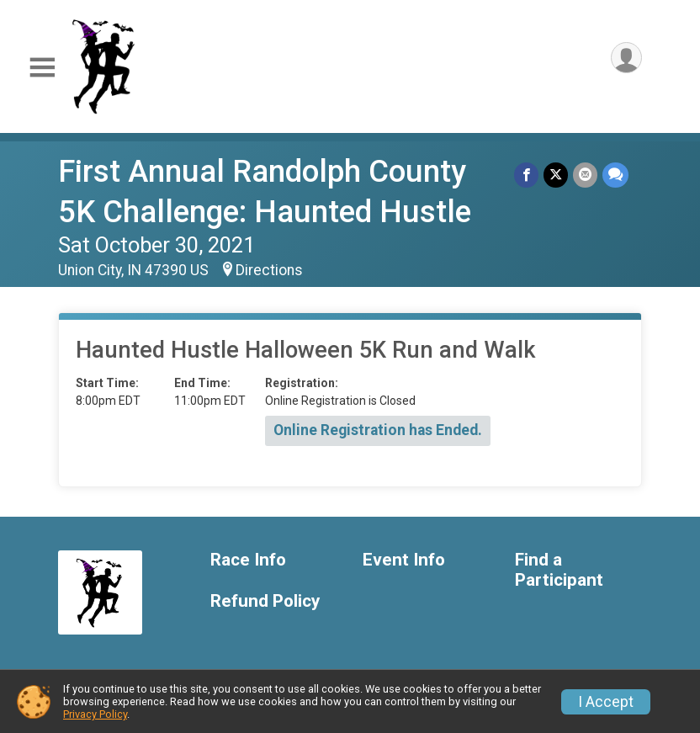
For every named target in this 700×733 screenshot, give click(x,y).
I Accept (606, 702)
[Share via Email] (585, 175)
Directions (269, 270)
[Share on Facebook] (526, 175)
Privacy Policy (95, 714)
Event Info (404, 560)
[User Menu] (626, 58)
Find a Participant (559, 570)
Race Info (248, 560)
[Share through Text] (615, 175)
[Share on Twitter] (556, 175)
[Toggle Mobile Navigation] (42, 68)
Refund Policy (265, 601)
